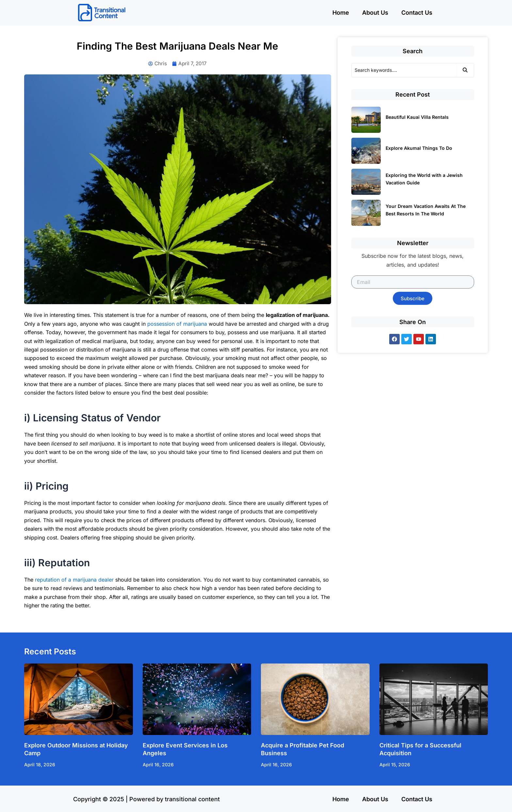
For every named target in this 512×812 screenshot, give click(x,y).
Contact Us (417, 13)
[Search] (404, 70)
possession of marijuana (177, 324)
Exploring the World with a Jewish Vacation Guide (424, 179)
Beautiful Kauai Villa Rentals (417, 117)
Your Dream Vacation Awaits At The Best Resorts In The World (426, 210)
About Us (375, 13)
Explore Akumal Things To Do (419, 148)
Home (341, 13)
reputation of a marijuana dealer (74, 580)
